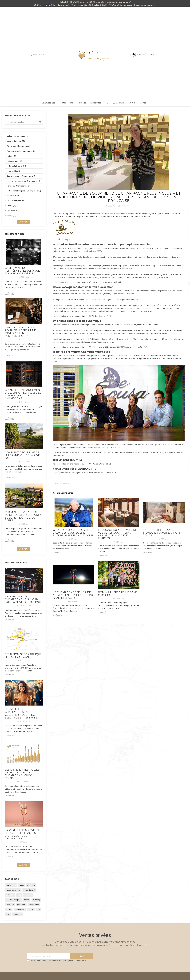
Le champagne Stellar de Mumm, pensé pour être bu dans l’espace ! (73, 595)
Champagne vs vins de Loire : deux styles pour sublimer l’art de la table (23, 516)
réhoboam (17, 914)
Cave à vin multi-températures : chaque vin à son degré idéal (22, 271)
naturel (31, 909)
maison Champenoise (65, 214)
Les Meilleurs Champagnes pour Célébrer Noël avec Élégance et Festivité (21, 713)
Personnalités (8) (14, 171)
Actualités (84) (13, 211)
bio (38, 909)
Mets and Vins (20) (15, 161)
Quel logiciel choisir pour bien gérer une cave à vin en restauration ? (21, 332)
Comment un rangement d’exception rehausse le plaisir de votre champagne (23, 394)
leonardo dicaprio (13, 900)
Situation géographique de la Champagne (23, 656)
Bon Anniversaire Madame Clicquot (118, 594)
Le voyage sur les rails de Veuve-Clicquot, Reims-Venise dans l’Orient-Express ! (117, 534)
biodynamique (120, 339)
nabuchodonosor (13, 890)
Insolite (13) (11, 216)
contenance (20, 909)
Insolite (66, 484)
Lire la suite (9, 293)
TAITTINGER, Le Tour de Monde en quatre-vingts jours (162, 533)
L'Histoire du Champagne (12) (19, 146)
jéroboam (21, 905)
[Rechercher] (50, 55)
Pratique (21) (12, 156)
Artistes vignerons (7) (16, 141)
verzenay (36, 900)
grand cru (28, 895)
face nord (10, 905)
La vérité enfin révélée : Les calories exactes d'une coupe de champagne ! (23, 834)
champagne (34, 905)
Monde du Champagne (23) (18, 186)
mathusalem (11, 885)
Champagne (134, 216)
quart (22, 885)
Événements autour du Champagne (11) (24, 181)
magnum (31, 885)
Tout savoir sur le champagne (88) (21, 151)
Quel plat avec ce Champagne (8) (21, 176)
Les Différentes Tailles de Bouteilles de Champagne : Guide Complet (22, 774)
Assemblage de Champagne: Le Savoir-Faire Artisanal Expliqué (23, 599)
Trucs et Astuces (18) (16, 201)
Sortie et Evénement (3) (17, 166)
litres (19, 895)
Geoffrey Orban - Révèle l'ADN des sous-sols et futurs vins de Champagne (73, 533)
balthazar (10, 895)
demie (27, 900)
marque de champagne (116, 266)
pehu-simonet (29, 890)
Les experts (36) (13, 196)
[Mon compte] (130, 55)
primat (9, 909)
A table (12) (11, 206)
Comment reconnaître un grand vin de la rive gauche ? (22, 455)
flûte (8, 914)
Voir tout (24, 222)
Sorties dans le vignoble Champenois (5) (24, 191)
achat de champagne (124, 5)
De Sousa (130, 266)
